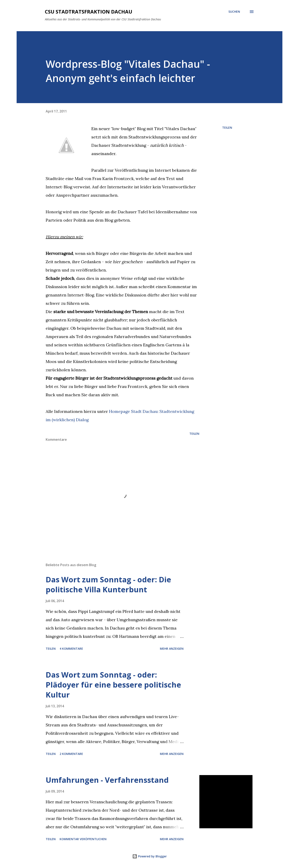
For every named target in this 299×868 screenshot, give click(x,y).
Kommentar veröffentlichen (83, 839)
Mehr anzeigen (172, 649)
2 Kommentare (71, 754)
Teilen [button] (227, 128)
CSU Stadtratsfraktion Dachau (89, 12)
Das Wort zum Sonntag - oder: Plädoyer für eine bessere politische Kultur (113, 685)
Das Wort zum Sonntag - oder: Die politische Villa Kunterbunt (108, 585)
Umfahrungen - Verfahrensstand (107, 780)
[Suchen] (234, 12)
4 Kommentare (71, 649)
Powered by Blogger (149, 856)
